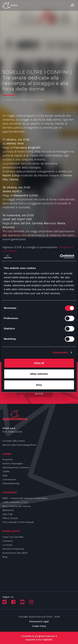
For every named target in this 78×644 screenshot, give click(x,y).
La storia (7, 545)
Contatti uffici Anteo (14, 441)
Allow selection (39, 374)
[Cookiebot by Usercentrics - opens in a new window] (60, 256)
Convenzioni (9, 479)
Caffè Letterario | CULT (15, 502)
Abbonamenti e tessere (16, 467)
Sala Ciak (8, 514)
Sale (5, 475)
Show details (60, 352)
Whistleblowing (11, 483)
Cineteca (8, 541)
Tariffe (6, 471)
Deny (39, 385)
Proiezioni (8, 459)
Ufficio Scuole (10, 518)
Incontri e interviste (13, 549)
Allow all (39, 363)
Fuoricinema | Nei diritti (15, 553)
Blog (5, 557)
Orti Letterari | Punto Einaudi (18, 522)
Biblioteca (8, 510)
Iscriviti (39, 394)
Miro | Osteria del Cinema (16, 506)
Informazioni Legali (39, 621)
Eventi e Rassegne (13, 463)
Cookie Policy (39, 626)
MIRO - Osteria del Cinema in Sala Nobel (25, 498)
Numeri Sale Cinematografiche (19, 445)
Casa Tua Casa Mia (13, 537)
